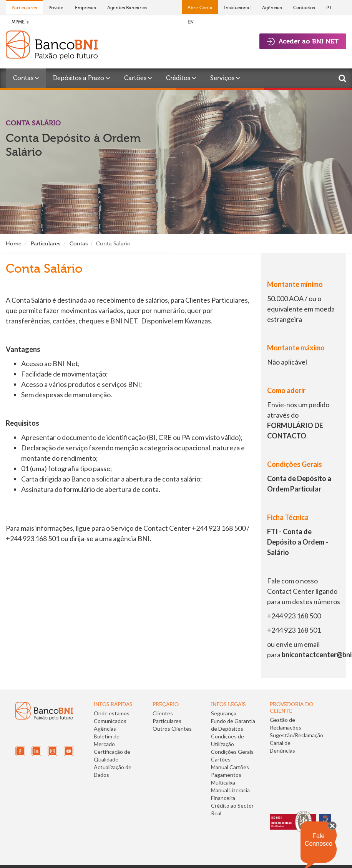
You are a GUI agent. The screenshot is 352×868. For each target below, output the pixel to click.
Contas (79, 244)
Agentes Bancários (127, 8)
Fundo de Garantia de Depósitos (233, 725)
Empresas (85, 8)
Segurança (224, 713)
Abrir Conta (200, 8)
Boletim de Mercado (107, 740)
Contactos (304, 8)
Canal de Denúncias (282, 747)
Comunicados (110, 721)
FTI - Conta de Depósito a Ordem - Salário (298, 542)
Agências (272, 8)
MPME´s (20, 22)
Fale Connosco (319, 840)
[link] (296, 769)
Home (14, 244)
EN (191, 22)
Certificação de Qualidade (112, 756)
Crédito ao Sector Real (232, 809)
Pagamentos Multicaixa (226, 779)
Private (56, 8)
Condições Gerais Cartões (232, 756)
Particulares (24, 8)
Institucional (237, 8)
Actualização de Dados (113, 771)
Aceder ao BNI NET (303, 41)
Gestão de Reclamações (286, 724)
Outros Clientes (172, 729)
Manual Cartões (230, 767)
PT (329, 8)
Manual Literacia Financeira (230, 794)
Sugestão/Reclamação (296, 735)
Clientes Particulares (167, 717)
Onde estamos (112, 713)
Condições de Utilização (227, 740)
